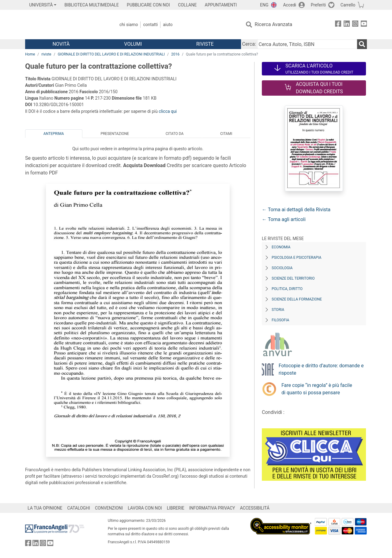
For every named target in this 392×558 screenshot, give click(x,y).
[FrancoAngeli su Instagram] (355, 25)
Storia (278, 310)
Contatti (150, 25)
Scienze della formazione (297, 299)
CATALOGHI (79, 508)
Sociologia (282, 268)
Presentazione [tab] (115, 134)
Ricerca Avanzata (274, 24)
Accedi (290, 5)
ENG (264, 5)
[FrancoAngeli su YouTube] (364, 25)
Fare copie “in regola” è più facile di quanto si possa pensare (317, 389)
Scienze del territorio (293, 278)
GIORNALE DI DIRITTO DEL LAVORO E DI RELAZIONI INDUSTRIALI (111, 54)
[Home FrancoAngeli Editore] (66, 25)
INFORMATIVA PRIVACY (212, 508)
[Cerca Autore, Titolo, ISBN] (307, 44)
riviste (46, 54)
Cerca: (249, 44)
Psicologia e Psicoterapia (296, 258)
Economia (281, 247)
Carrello (348, 5)
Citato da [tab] (175, 134)
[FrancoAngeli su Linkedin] (347, 25)
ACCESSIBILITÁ (255, 508)
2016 (175, 54)
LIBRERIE (176, 508)
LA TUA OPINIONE (45, 508)
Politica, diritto (287, 289)
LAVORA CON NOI (145, 508)
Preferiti (318, 5)
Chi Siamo (129, 25)
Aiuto (168, 25)
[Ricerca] (362, 44)
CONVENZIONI (109, 508)
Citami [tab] (226, 134)
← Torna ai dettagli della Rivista (296, 210)
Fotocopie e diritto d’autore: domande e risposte (321, 369)
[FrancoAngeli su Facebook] (338, 25)
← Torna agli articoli (284, 219)
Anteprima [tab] (54, 134)
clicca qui (168, 111)
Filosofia (280, 320)
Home (30, 54)
